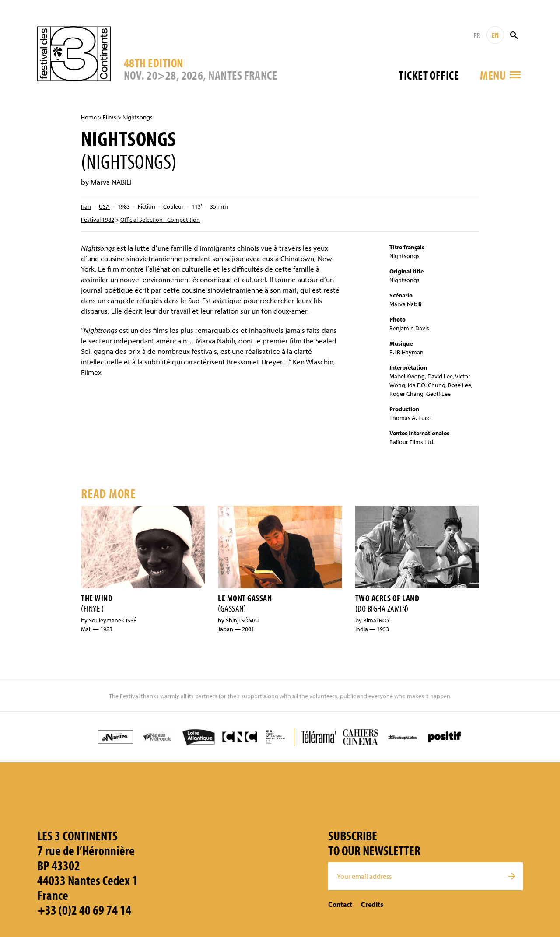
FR (477, 35)
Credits (372, 904)
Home (89, 117)
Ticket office (429, 75)
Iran (86, 206)
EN (495, 35)
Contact (340, 904)
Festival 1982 (98, 220)
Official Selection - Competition (160, 220)
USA (104, 206)
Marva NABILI (111, 182)
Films (110, 117)
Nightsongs (138, 117)
